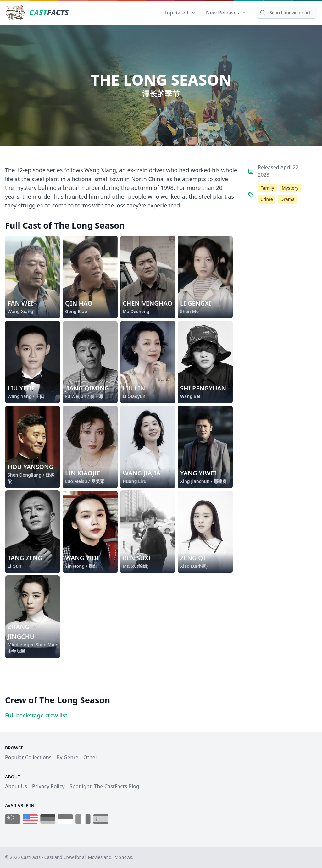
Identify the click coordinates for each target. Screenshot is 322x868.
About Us (16, 786)
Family (267, 188)
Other (90, 757)
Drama (288, 199)
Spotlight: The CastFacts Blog (104, 786)
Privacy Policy (48, 786)
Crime (267, 199)
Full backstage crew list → (40, 715)
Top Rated (180, 13)
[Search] (287, 13)
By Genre (68, 757)
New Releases (226, 13)
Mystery (290, 188)
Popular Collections (28, 757)
